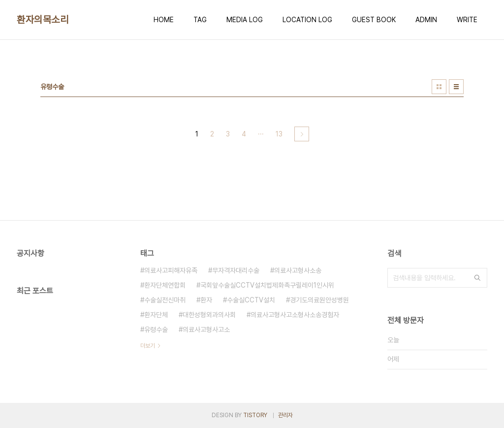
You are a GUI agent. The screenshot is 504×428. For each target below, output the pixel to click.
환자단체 (156, 315)
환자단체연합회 (165, 285)
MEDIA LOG (245, 20)
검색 (477, 278)
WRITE (467, 20)
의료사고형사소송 (298, 270)
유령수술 (156, 329)
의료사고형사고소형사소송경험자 (295, 315)
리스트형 (456, 87)
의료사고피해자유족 (171, 270)
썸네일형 (439, 87)
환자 (206, 300)
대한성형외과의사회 (209, 315)
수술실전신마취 (165, 300)
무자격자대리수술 (236, 270)
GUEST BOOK (374, 20)
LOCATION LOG (307, 20)
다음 (302, 134)
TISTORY (255, 415)
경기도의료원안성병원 (319, 300)
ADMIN (426, 20)
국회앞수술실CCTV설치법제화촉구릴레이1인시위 (267, 285)
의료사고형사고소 (206, 329)
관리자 (285, 415)
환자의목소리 (43, 20)
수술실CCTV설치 (251, 300)
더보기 (148, 346)
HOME (164, 20)
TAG (200, 20)
